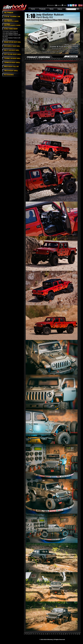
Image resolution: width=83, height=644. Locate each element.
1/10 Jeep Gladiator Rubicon (10, 33)
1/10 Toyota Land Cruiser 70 (10, 32)
